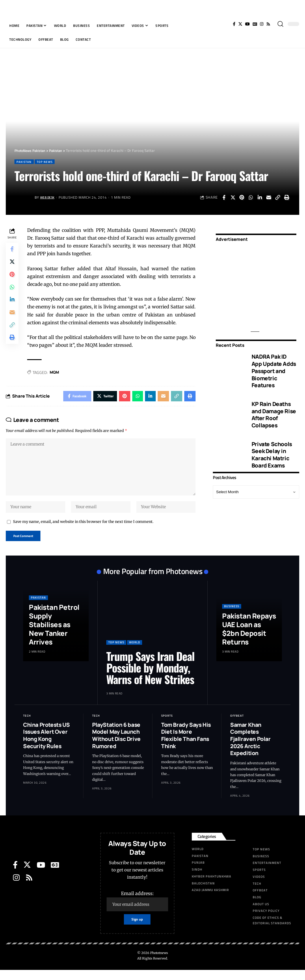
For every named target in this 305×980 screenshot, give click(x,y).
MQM (56, 373)
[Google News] (255, 24)
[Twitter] (240, 24)
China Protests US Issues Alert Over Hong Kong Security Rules (46, 744)
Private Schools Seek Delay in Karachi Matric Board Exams (272, 451)
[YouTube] (248, 24)
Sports (167, 724)
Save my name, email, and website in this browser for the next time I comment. (83, 529)
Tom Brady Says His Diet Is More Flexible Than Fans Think (186, 744)
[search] (280, 24)
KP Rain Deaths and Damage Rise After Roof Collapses (274, 411)
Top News (49, 162)
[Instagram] (262, 24)
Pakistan (25, 162)
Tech (27, 724)
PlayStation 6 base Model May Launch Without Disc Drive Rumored (116, 744)
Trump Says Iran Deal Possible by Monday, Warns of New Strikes (150, 676)
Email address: (137, 910)
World (135, 651)
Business (232, 615)
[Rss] (268, 24)
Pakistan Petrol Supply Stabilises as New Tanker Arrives (54, 633)
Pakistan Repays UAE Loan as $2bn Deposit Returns (249, 637)
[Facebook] (234, 24)
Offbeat (237, 724)
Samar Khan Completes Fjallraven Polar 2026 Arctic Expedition (250, 748)
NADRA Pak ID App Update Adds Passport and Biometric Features (274, 367)
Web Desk (49, 198)
